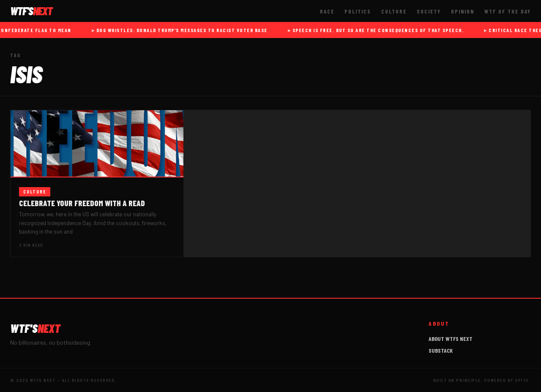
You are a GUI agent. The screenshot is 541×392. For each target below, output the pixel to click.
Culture (394, 11)
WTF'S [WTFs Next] (31, 11)
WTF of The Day (508, 11)
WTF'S (35, 328)
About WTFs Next (451, 339)
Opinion (463, 11)
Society (429, 11)
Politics (358, 11)
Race (327, 11)
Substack (441, 350)
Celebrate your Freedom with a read (82, 203)
